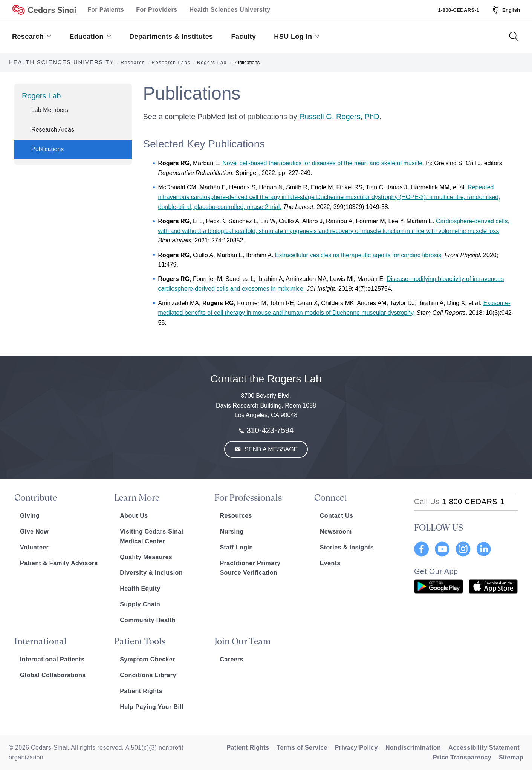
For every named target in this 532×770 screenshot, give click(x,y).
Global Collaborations (53, 675)
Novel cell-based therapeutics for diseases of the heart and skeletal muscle (322, 163)
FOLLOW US (439, 528)
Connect (331, 498)
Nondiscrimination (413, 748)
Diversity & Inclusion (151, 573)
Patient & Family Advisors (59, 563)
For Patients (106, 10)
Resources (236, 516)
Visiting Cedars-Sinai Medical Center (151, 536)
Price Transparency (462, 757)
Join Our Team (242, 641)
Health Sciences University (230, 10)
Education (90, 37)
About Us (134, 516)
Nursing (232, 531)
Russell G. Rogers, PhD (339, 117)
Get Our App (436, 571)
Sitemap (511, 757)
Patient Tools (140, 641)
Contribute (36, 498)
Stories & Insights (347, 547)
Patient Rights (141, 691)
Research (32, 37)
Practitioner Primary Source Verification (250, 568)
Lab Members (50, 110)
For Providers (157, 10)
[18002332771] (459, 502)
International (41, 641)
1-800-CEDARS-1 (459, 10)
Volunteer (34, 547)
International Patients (52, 659)
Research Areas (53, 130)
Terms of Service (302, 748)
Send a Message (271, 449)
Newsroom (336, 531)
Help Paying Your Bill (152, 707)
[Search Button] (514, 37)
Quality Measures (146, 557)
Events (330, 563)
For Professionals (248, 498)
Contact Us (336, 516)
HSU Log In (297, 37)
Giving (30, 516)
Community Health (148, 620)
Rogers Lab (41, 96)
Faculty (244, 37)
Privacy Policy (356, 748)
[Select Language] (506, 10)
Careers (232, 659)
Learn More (137, 498)
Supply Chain (140, 604)
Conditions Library (148, 675)
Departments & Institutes (171, 37)
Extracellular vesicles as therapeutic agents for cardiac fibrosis (358, 255)
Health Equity (140, 588)
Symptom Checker (148, 659)
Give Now (34, 531)
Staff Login (237, 547)
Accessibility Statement (484, 748)
